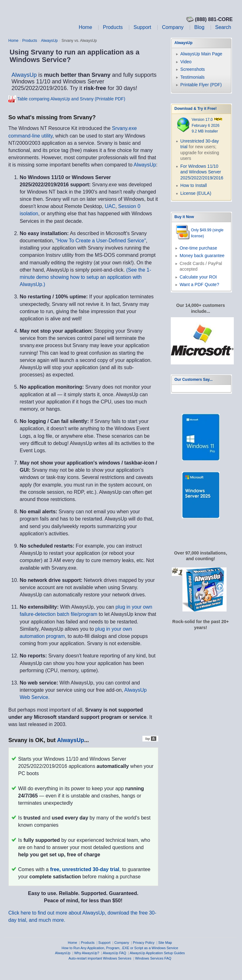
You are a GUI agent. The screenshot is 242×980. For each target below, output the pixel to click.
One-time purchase (198, 248)
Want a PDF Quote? (199, 284)
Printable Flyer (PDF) (201, 85)
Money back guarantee (202, 256)
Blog (199, 27)
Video (186, 62)
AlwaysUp (49, 41)
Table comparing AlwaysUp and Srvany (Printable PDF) (71, 99)
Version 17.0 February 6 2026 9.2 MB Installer (207, 125)
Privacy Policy (144, 943)
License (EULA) (196, 193)
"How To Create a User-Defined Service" (101, 241)
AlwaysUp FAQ (114, 953)
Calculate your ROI (198, 277)
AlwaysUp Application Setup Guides (157, 953)
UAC (110, 206)
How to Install (193, 185)
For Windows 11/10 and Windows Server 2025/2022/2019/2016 (202, 172)
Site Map (165, 943)
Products (113, 27)
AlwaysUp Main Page (201, 54)
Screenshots (193, 69)
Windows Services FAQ (153, 958)
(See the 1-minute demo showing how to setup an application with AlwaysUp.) (86, 277)
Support (142, 27)
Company (173, 27)
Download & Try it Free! (196, 109)
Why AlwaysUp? (86, 953)
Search (223, 27)
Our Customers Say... (194, 380)
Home (86, 27)
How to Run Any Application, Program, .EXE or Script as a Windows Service (120, 948)
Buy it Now (184, 217)
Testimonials (192, 77)
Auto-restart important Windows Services (100, 958)
